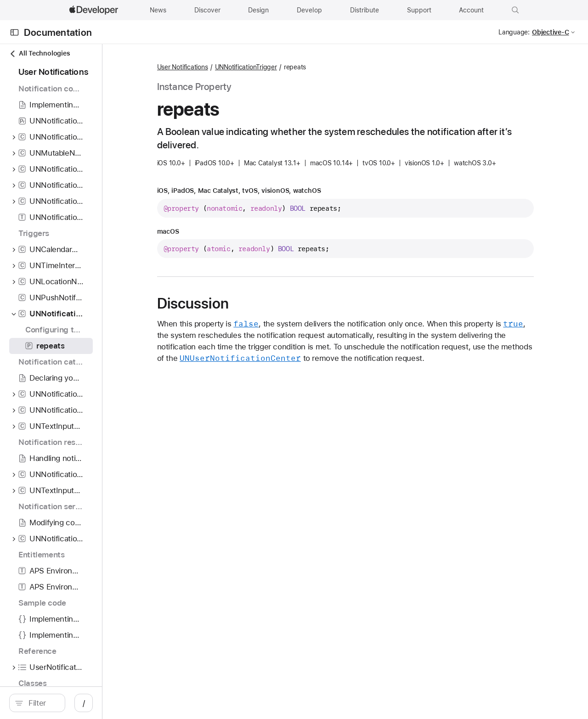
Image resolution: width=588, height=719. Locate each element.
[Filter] (83, 703)
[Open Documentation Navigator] (14, 32)
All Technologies (40, 53)
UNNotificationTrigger (309, 67)
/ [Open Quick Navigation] (165, 703)
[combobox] (83, 703)
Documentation (58, 32)
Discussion (256, 317)
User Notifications (246, 67)
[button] (515, 10)
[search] (78, 703)
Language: (514, 32)
